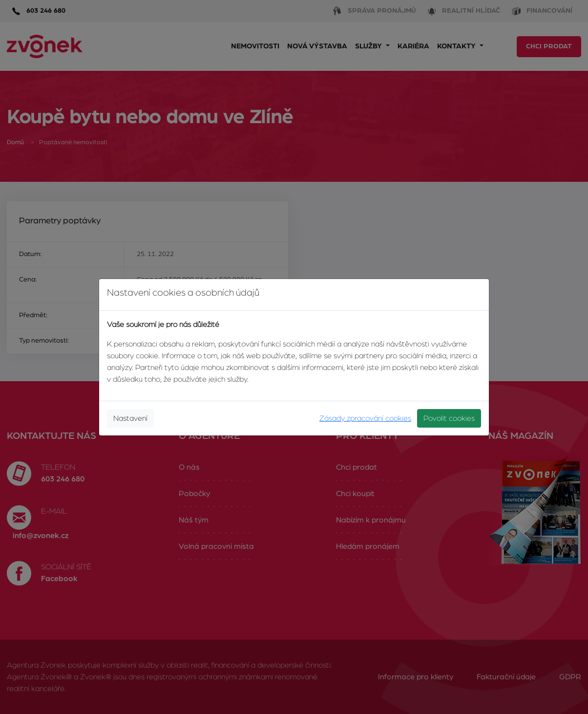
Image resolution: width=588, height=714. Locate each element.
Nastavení (130, 418)
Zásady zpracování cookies (365, 418)
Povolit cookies (449, 418)
